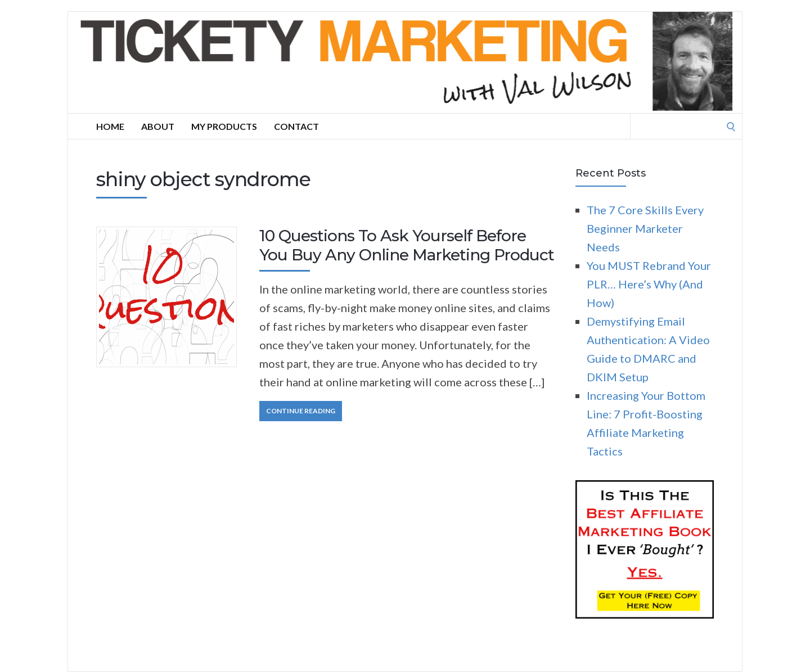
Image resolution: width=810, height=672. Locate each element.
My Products (224, 126)
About (158, 126)
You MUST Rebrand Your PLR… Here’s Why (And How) (649, 284)
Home (110, 126)
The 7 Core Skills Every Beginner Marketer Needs (645, 228)
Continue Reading (301, 411)
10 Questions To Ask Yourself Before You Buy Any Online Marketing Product (407, 245)
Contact (296, 126)
